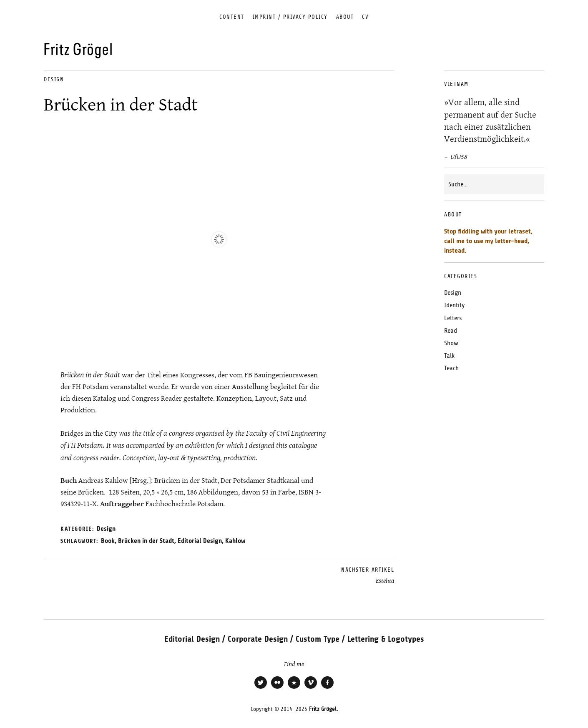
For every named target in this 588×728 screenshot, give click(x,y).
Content (232, 17)
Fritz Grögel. (323, 709)
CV (365, 17)
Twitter (261, 688)
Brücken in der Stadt (146, 541)
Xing (294, 688)
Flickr (277, 688)
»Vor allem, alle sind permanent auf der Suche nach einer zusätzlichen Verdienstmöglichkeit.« (490, 120)
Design (54, 79)
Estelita (368, 575)
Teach (451, 368)
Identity (454, 305)
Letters (453, 318)
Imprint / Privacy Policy (290, 17)
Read (451, 331)
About (345, 17)
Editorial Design (200, 541)
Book (108, 541)
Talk (449, 356)
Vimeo (311, 688)
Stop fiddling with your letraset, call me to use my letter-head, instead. (488, 241)
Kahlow (235, 541)
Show (451, 343)
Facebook (327, 688)
